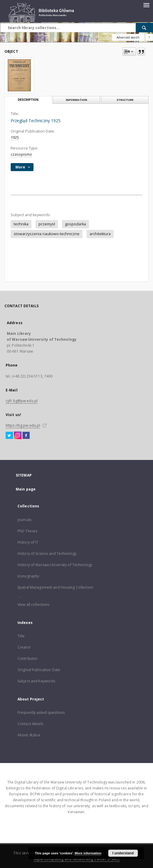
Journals (24, 520)
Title (21, 636)
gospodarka (75, 224)
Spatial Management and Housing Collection (55, 587)
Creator (24, 647)
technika (21, 224)
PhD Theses (27, 531)
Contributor (28, 658)
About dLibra (29, 735)
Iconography (28, 576)
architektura (100, 234)
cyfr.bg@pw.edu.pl (22, 401)
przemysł (47, 224)
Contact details (30, 724)
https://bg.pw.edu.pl (23, 425)
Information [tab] (76, 100)
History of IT (28, 542)
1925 (15, 137)
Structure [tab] (125, 100)
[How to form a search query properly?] (149, 37)
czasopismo (21, 154)
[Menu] (146, 5)
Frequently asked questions (41, 712)
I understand (123, 853)
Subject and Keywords (36, 681)
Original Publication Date (39, 670)
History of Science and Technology (47, 554)
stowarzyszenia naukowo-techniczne (47, 234)
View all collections (34, 605)
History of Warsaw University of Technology (55, 565)
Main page (26, 489)
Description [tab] (28, 100)
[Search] (144, 28)
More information (88, 853)
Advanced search (128, 37)
